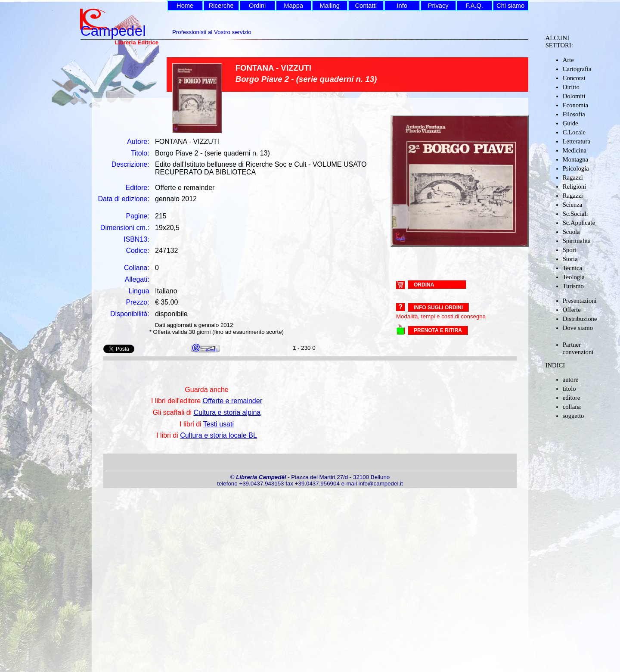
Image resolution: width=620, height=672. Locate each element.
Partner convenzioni (578, 348)
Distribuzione (580, 319)
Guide (570, 123)
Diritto (571, 87)
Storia (570, 259)
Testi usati (219, 424)
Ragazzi (573, 177)
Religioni (575, 187)
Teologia (574, 277)
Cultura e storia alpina (227, 412)
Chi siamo (510, 6)
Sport (570, 250)
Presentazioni (580, 301)
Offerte (572, 310)
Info (402, 6)
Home (185, 6)
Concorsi (574, 78)
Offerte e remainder (232, 401)
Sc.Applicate (579, 223)
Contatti (366, 6)
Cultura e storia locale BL (219, 435)
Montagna (575, 159)
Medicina (575, 150)
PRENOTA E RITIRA (438, 330)
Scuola (571, 232)
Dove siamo (578, 328)
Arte (568, 60)
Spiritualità (577, 241)
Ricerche (221, 6)
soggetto (573, 416)
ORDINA (424, 284)
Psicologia (576, 168)
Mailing (329, 6)
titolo (569, 389)
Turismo (573, 286)
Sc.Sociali (575, 214)
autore (571, 380)
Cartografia (577, 69)
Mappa (293, 6)
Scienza (573, 205)
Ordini (257, 6)
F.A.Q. (474, 6)
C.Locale (574, 132)
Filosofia (574, 114)
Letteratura (577, 141)
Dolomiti (574, 96)
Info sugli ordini (438, 308)
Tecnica (572, 268)
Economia (575, 105)
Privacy (438, 6)
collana (572, 407)
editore (572, 398)
